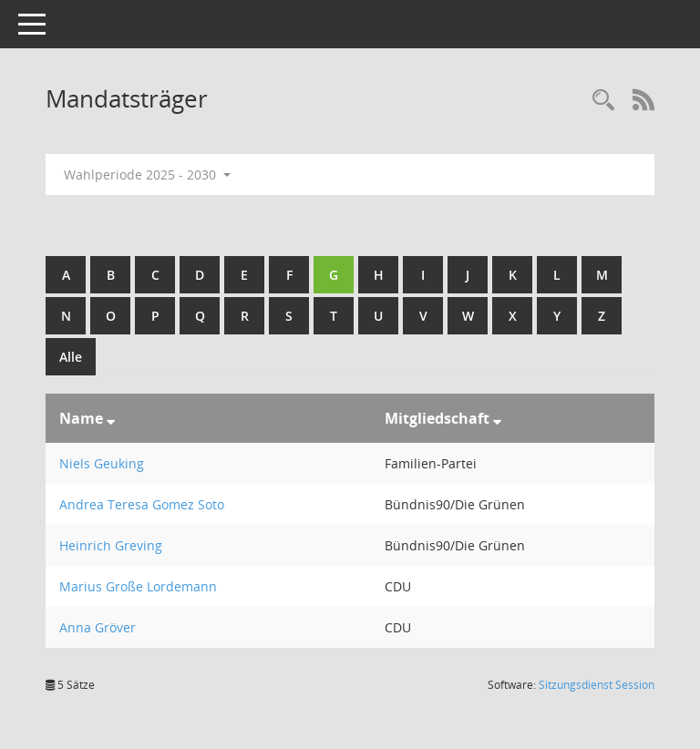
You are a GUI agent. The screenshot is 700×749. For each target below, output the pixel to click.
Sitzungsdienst (597, 685)
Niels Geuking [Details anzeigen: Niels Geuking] (102, 463)
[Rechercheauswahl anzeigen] (603, 101)
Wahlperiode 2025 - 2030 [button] (147, 174)
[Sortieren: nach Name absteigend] (111, 418)
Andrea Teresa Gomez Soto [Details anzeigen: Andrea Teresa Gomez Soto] (142, 504)
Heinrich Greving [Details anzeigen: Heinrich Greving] (111, 545)
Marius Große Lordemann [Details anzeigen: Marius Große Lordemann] (138, 586)
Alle (71, 357)
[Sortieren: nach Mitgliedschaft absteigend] (497, 418)
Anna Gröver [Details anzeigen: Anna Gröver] (98, 627)
